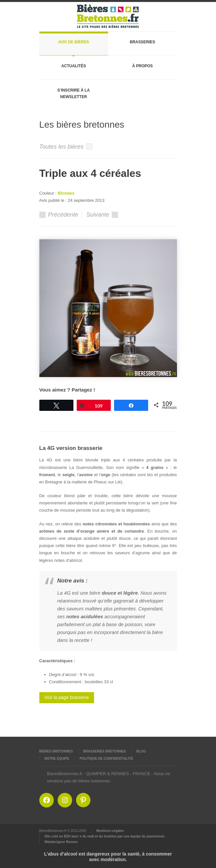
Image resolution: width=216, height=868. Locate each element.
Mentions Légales (110, 831)
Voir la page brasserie (67, 697)
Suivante (102, 215)
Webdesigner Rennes (61, 842)
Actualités (74, 66)
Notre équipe (57, 759)
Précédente (59, 215)
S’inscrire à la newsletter (74, 94)
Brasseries (142, 42)
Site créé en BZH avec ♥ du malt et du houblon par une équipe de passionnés (105, 836)
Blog (141, 751)
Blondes (66, 193)
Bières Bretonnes (56, 751)
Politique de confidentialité (106, 759)
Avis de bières (73, 42)
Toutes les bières (66, 147)
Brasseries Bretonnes (105, 751)
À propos (142, 66)
